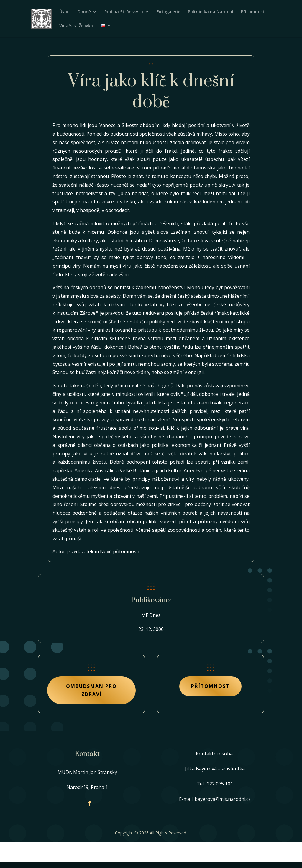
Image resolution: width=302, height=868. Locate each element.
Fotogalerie (168, 12)
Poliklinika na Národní (211, 12)
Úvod (64, 12)
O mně (84, 12)
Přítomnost (253, 12)
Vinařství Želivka (76, 26)
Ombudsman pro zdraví (91, 690)
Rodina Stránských (124, 12)
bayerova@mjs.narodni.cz (223, 799)
